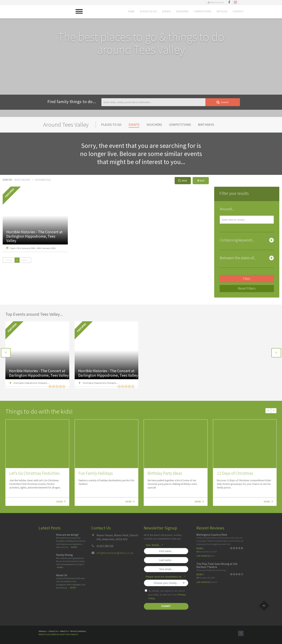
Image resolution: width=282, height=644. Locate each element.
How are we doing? (67, 535)
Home (131, 11)
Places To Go (148, 11)
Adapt (63, 634)
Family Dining (64, 555)
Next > (25, 260)
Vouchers (182, 11)
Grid (183, 181)
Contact (238, 11)
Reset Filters (247, 288)
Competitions (203, 11)
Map (201, 181)
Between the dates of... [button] (238, 258)
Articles (222, 11)
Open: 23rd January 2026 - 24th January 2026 (33, 248)
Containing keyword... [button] (237, 240)
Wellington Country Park (212, 535)
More (61, 501)
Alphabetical (43, 180)
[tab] (247, 210)
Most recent (22, 180)
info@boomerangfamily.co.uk (115, 553)
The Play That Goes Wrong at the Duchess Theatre (217, 565)
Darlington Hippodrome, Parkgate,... (31, 383)
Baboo (75, 634)
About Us (62, 575)
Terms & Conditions (78, 631)
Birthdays (206, 125)
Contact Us (53, 631)
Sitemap (42, 631)
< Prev (9, 260)
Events (166, 11)
